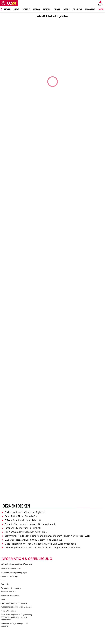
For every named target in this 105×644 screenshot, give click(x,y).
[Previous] (2, 9)
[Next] (103, 9)
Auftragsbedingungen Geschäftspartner (16, 564)
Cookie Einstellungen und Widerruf (14, 603)
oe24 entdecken (16, 506)
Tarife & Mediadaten (8, 611)
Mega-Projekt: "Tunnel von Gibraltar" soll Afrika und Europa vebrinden (39, 544)
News (17, 9)
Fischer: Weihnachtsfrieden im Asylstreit (24, 512)
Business (77, 9)
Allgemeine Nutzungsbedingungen (14, 573)
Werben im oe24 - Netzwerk (11, 588)
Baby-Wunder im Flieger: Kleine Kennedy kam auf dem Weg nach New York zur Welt (46, 536)
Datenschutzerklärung (9, 576)
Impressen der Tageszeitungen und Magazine (14, 625)
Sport (57, 9)
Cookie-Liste (5, 584)
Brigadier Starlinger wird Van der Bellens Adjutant (29, 524)
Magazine (90, 9)
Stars (67, 9)
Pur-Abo (4, 599)
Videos (36, 9)
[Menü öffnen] (3, 3)
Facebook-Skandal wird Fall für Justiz (22, 528)
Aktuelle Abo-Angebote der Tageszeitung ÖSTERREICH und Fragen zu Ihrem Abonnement (16, 617)
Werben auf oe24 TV (8, 592)
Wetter (47, 9)
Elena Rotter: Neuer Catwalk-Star (20, 516)
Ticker (7, 9)
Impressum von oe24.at (10, 596)
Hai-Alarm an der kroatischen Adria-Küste (24, 532)
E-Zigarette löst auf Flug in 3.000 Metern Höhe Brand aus (32, 540)
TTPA (3, 580)
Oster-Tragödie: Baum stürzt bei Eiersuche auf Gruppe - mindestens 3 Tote (41, 548)
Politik (26, 9)
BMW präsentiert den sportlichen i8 (21, 520)
